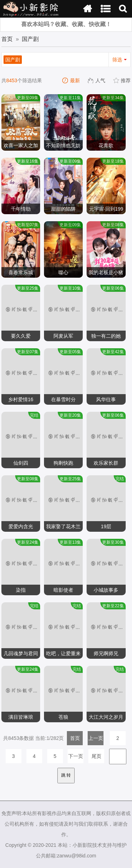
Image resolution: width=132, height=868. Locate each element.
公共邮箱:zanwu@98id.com (66, 856)
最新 (71, 80)
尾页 (96, 756)
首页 (7, 39)
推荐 (122, 80)
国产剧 (30, 39)
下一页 (76, 756)
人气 (97, 80)
